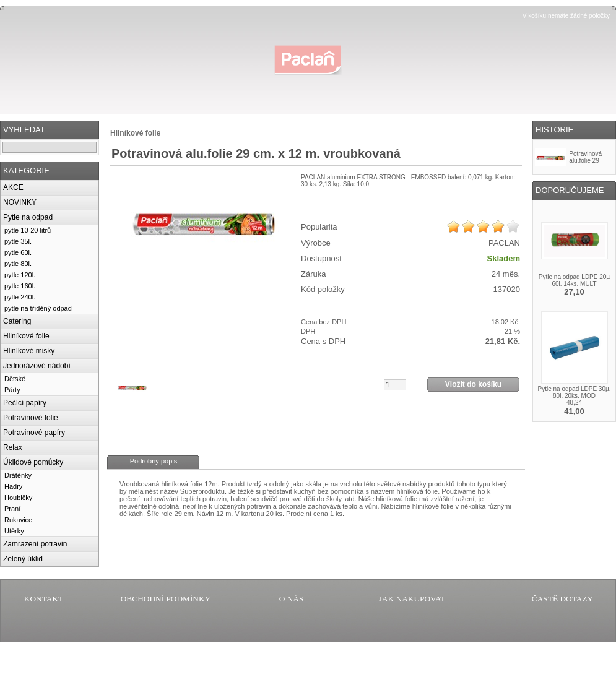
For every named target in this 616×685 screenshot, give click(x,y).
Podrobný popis (154, 461)
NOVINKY (20, 202)
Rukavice (18, 520)
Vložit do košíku (473, 384)
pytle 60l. (18, 252)
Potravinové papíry (34, 433)
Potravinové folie (31, 418)
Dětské (15, 379)
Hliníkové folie (26, 336)
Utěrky (14, 531)
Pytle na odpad (28, 217)
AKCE (13, 187)
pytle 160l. (20, 286)
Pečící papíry (25, 403)
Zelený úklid (23, 559)
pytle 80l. (18, 264)
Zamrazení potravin (35, 544)
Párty (12, 390)
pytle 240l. (20, 297)
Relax (13, 447)
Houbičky (18, 498)
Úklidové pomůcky (33, 462)
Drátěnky (18, 475)
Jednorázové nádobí (37, 366)
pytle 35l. (18, 241)
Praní (12, 509)
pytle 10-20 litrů (28, 230)
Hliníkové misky (29, 351)
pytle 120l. (20, 275)
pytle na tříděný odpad (38, 308)
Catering (17, 321)
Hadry (13, 486)
